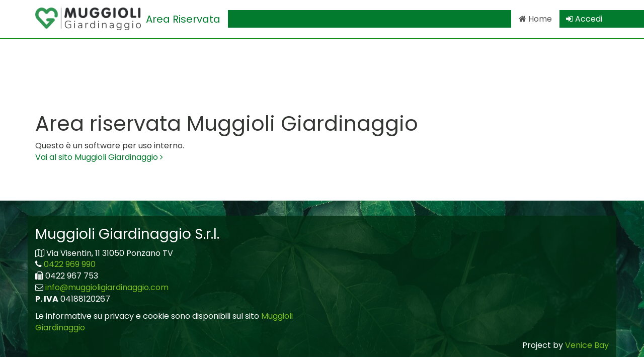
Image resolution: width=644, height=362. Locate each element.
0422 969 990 (70, 264)
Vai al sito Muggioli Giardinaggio (99, 157)
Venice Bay (587, 345)
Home (535, 19)
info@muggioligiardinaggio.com (107, 287)
